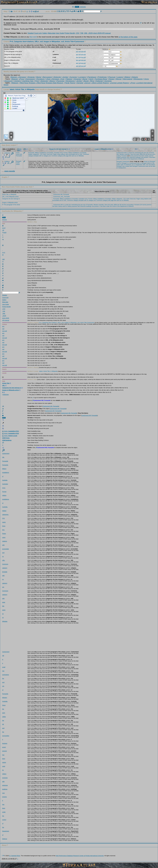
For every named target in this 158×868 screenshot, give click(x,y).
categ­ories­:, (36, 154)
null (80, 51)
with (67, 154)
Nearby (6, 72)
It (149, 157)
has (140, 156)
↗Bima (92, 81)
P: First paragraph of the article (11, 205)
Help (5, 11)
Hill (125, 153)
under (118, 159)
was (123, 166)
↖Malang (127, 77)
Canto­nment (18, 153)
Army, (61, 153)
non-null (83, 51)
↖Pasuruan (111, 77)
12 (135, 165)
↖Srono (146, 79)
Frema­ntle (19, 156)
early (138, 154)
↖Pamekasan (91, 77)
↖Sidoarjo (134, 77)
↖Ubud (48, 79)
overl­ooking (138, 153)
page (67, 156)
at (120, 37)
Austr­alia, (51, 153)
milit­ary (70, 153)
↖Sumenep (73, 77)
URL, (81, 154)
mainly (147, 156)
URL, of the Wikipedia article (10, 197)
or (121, 163)
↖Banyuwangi (47, 77)
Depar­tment (134, 159)
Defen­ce (141, 159)
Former (66, 153)
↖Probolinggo (102, 77)
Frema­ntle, (31, 153)
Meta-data (52, 33)
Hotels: (11, 431)
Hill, (21, 154)
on (77, 156)
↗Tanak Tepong (69, 83)
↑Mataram (14, 77)
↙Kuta (62, 79)
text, (51, 154)
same (73, 156)
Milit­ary (37, 153)
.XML (86, 33)
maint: (45, 154)
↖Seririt (91, 79)
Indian (118, 165)
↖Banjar (38, 77)
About (4, 845)
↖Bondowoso (70, 81)
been (143, 156)
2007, (144, 165)
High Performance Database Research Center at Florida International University (80, 856)
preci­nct (136, 156)
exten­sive (132, 157)
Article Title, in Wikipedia (9, 194)
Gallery (45, 33)
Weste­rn (122, 154)
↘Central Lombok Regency (119, 83)
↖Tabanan (69, 79)
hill (146, 154)
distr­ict (149, 163)
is (127, 153)
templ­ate (36, 156)
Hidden (30, 154)
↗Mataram (14, 83)
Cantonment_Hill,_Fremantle (61, 197)
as (76, 156)
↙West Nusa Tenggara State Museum (49, 83)
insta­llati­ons (43, 153)
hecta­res (125, 156)
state (122, 165)
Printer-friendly (70, 33)
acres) (132, 156)
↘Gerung (87, 83)
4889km (7, 162)
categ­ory (31, 156)
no (79, 154)
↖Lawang (120, 77)
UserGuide (6, 211)
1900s (141, 154)
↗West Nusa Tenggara (27, 83)
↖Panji (36, 81)
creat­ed (127, 166)
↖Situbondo (57, 77)
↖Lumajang (82, 77)
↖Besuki (86, 81)
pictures (83, 7)
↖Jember (65, 77)
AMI (55, 11)
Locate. (19, 89)
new (150, 165)
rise (133, 153)
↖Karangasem (30, 79)
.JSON (90, 33)
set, (50, 156)
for (153, 156)
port (145, 153)
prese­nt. (146, 157)
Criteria (44, 42)
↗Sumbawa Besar (101, 79)
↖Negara (111, 79)
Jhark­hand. (128, 165)
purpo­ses (124, 157)
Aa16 (23, 11)
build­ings (138, 157)
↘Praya (21, 79)
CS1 (41, 154)
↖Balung (52, 81)
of (47, 153)
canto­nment (133, 163)
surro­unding (6, 736)
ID (52, 11)
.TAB (82, 33)
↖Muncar (118, 79)
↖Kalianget (99, 81)
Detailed (31, 33)
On (133, 165)
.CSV (77, 33)
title (70, 156)
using (59, 154)
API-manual (106, 33)
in (141, 163)
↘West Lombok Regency (100, 83)
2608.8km (7, 153)
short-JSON (97, 33)
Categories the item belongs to (11, 199)
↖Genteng (17, 81)
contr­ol (124, 159)
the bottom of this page (129, 37)
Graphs (5, 177)
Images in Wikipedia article (10, 203)
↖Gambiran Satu (27, 81)
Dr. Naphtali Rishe (15, 856)
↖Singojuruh (8, 81)
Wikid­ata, (81, 156)
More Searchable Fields (11, 187)
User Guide (60, 33)
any (77, 51)
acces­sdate (72, 154)
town (138, 163)
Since (132, 154)
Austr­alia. (127, 154)
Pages (55, 154)
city (147, 153)
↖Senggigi (79, 83)
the (143, 153)
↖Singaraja (31, 77)
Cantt (118, 163)
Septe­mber (139, 165)
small (130, 153)
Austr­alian (57, 153)
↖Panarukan (60, 81)
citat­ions (63, 154)
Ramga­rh (19, 161)
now (142, 157)
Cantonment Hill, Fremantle (61, 194)
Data (4, 145)
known (146, 162)
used (150, 156)
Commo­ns (86, 154)
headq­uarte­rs (122, 168)
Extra (48, 154)
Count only (38, 33)
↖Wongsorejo (138, 79)
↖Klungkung (40, 79)
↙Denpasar (22, 77)
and (76, 154)
